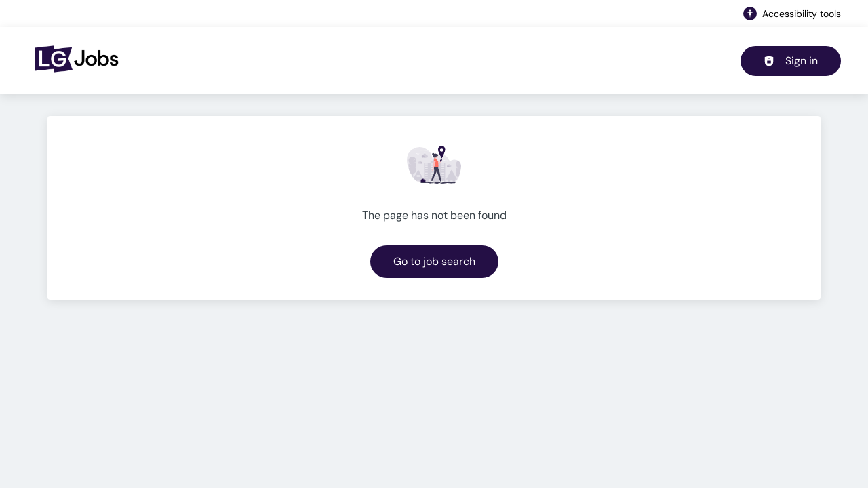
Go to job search (434, 261)
